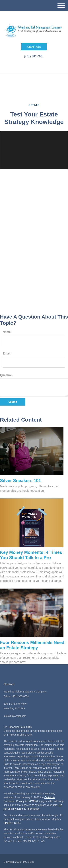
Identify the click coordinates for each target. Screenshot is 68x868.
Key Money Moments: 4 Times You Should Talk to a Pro (31, 555)
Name (7, 332)
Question (6, 375)
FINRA (7, 823)
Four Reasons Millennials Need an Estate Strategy (32, 645)
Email (7, 354)
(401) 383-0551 (34, 56)
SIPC (17, 823)
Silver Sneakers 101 (20, 481)
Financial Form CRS (20, 727)
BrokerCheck (25, 735)
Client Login (34, 47)
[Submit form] (13, 402)
